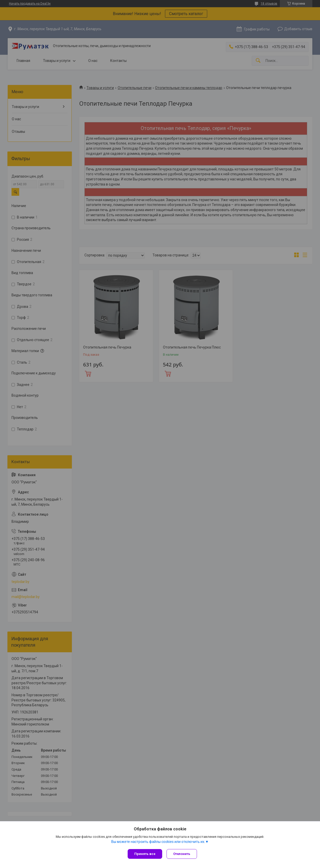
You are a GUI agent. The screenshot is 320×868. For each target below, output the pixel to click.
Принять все (145, 854)
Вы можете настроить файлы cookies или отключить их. (158, 842)
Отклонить (183, 854)
